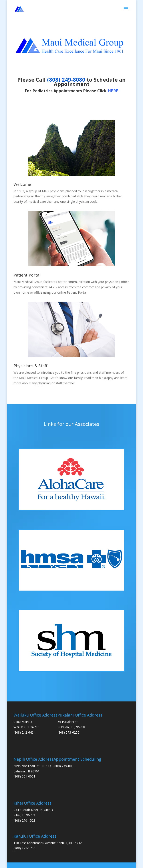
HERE (113, 91)
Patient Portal (27, 275)
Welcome (22, 184)
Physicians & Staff (30, 366)
